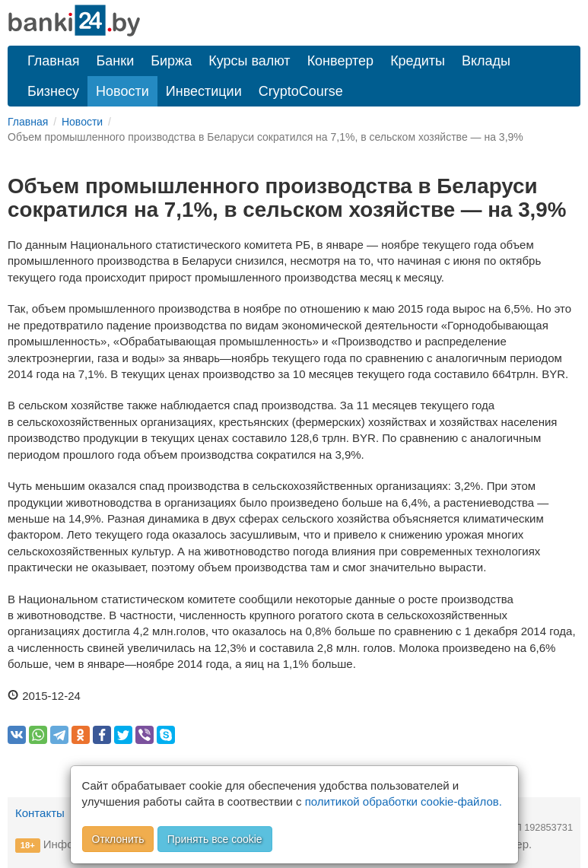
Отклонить (118, 839)
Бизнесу (53, 91)
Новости (122, 91)
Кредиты (418, 61)
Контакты (40, 813)
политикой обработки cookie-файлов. (404, 801)
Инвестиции (204, 91)
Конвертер (341, 61)
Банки (116, 61)
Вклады (486, 61)
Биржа (171, 61)
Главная (54, 61)
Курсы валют (249, 61)
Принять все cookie (215, 839)
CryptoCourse (301, 91)
